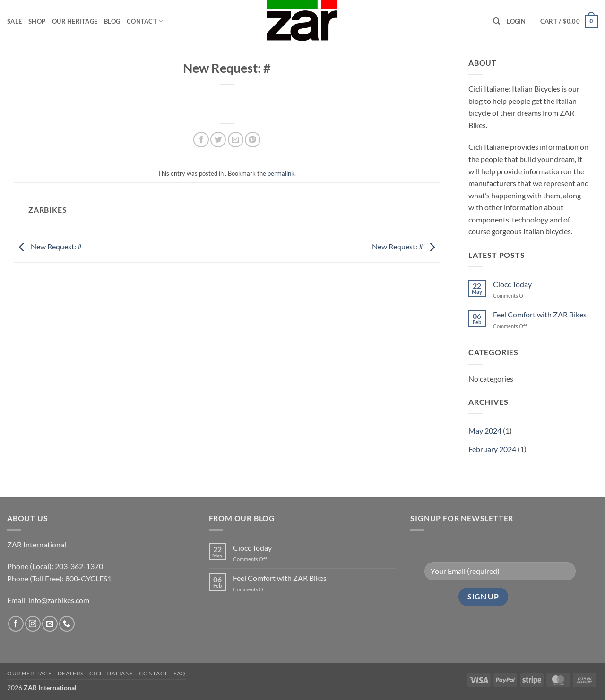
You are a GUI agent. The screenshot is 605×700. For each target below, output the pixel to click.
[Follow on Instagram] (33, 624)
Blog (112, 21)
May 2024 (485, 431)
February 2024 (492, 449)
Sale (14, 21)
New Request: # (48, 246)
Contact (145, 21)
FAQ (180, 673)
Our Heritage (75, 21)
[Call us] (67, 624)
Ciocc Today (512, 284)
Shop (37, 21)
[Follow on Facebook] (16, 624)
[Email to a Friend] (236, 140)
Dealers (71, 673)
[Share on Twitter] (218, 140)
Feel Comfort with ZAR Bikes (540, 314)
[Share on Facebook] (201, 140)
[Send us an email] (50, 624)
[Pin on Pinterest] (253, 140)
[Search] (497, 21)
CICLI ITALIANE (111, 673)
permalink (281, 173)
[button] (516, 21)
